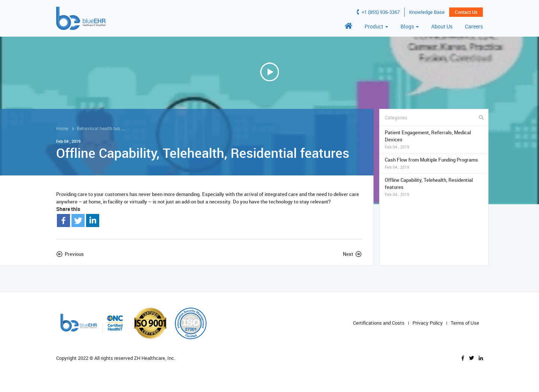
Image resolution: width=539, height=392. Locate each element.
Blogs (410, 26)
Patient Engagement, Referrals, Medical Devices (434, 140)
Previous (74, 254)
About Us (442, 26)
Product (376, 26)
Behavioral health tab (98, 128)
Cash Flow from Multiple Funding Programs (434, 163)
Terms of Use (465, 323)
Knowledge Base (427, 12)
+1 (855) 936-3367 (378, 12)
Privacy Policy (428, 323)
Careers (474, 26)
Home (62, 128)
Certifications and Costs (379, 323)
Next (348, 254)
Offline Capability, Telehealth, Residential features (434, 187)
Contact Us (466, 12)
